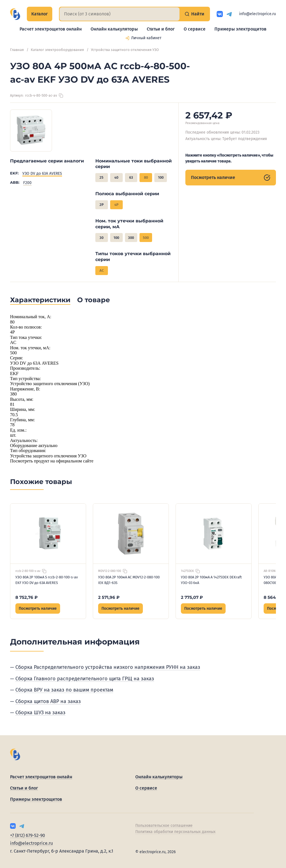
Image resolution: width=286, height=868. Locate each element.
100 (161, 177)
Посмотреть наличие (231, 178)
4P (116, 205)
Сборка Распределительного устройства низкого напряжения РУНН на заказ (108, 667)
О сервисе (195, 29)
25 (101, 177)
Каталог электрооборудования (57, 50)
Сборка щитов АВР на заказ (48, 701)
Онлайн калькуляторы (114, 29)
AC (102, 270)
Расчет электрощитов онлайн (51, 29)
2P (102, 205)
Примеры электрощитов (240, 29)
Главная (17, 50)
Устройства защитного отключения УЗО (125, 50)
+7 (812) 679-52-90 (28, 835)
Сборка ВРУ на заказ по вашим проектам (64, 690)
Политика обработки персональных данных (175, 832)
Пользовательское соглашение (164, 826)
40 (116, 177)
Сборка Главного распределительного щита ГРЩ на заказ (85, 679)
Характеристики (40, 300)
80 (146, 177)
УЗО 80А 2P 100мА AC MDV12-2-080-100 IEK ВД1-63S (129, 580)
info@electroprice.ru (257, 14)
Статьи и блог (161, 29)
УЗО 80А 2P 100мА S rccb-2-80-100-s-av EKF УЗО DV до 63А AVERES (47, 580)
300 (131, 238)
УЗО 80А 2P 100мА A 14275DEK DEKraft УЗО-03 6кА (211, 580)
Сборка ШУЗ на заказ (40, 713)
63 (131, 177)
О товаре (94, 300)
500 (146, 238)
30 (101, 238)
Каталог (40, 14)
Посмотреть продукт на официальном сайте (52, 461)
